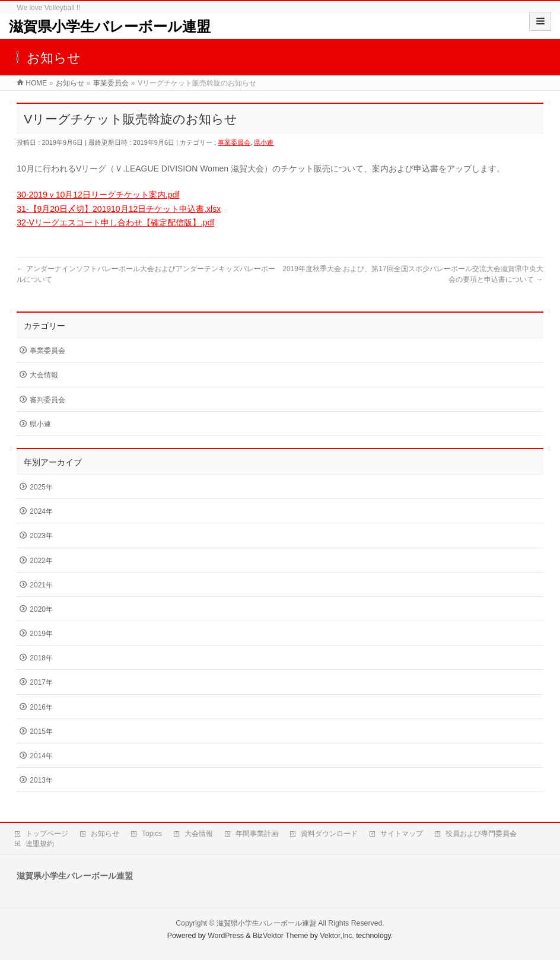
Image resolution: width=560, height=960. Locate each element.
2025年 (41, 487)
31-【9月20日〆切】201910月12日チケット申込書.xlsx (119, 209)
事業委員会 (234, 142)
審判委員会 (47, 400)
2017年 (41, 682)
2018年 (41, 658)
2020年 (41, 609)
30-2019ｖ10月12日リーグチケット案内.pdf (98, 195)
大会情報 (44, 375)
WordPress (226, 936)
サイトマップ (402, 834)
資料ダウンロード (329, 834)
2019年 (41, 634)
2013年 (41, 780)
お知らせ (105, 834)
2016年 (41, 707)
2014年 (41, 756)
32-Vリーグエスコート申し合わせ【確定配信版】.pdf (115, 222)
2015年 (41, 732)
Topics (152, 834)
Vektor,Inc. (337, 936)
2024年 (41, 511)
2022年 (41, 561)
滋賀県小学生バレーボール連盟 (110, 26)
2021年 (41, 585)
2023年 (41, 536)
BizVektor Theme (281, 936)
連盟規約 (40, 844)
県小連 (264, 142)
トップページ (47, 834)
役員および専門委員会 (481, 834)
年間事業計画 (257, 834)
